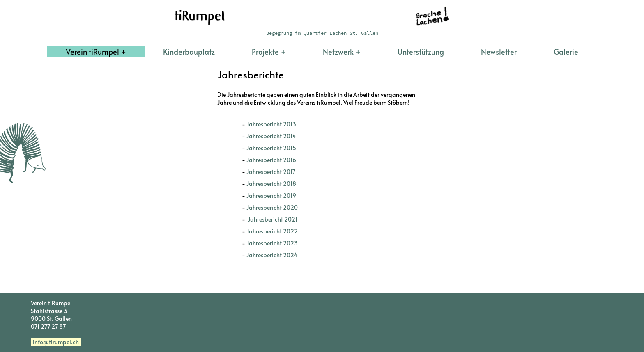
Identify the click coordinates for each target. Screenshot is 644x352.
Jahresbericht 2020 (272, 207)
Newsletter (499, 51)
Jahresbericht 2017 (271, 172)
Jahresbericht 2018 (271, 184)
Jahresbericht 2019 (271, 195)
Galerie (566, 51)
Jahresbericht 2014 (271, 136)
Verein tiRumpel (92, 51)
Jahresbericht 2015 (271, 148)
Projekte (265, 51)
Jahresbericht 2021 (272, 219)
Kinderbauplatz (189, 51)
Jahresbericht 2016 (271, 160)
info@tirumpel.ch (56, 342)
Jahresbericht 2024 (274, 255)
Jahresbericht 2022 (272, 231)
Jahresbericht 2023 (272, 243)
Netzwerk (338, 51)
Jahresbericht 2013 (271, 124)
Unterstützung (421, 51)
